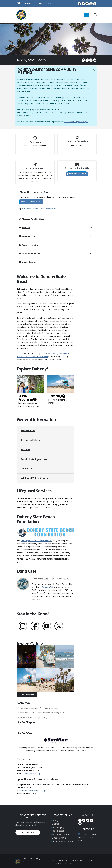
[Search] (94, 15)
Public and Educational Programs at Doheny (39, 708)
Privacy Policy (80, 859)
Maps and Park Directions (31, 219)
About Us (27, 3)
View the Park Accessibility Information (39, 209)
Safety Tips (59, 820)
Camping (57, 396)
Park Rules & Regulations (34, 459)
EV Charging (59, 827)
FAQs (48, 3)
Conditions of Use (65, 859)
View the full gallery (27, 694)
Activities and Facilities (30, 253)
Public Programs (27, 398)
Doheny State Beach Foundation (36, 541)
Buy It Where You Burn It (62, 842)
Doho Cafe (47, 587)
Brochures (25, 228)
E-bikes (56, 823)
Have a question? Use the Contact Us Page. (87, 837)
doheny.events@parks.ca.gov (35, 790)
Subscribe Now (28, 832)
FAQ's (53, 859)
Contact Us (38, 3)
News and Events (28, 236)
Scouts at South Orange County (33, 717)
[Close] (94, 70)
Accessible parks (70, 862)
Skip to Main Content (56, 0)
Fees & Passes (28, 430)
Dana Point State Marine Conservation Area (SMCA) (42, 713)
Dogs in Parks (60, 837)
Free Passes (59, 830)
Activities (26, 449)
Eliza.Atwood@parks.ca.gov (76, 122)
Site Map (83, 862)
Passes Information (29, 245)
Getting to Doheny (31, 440)
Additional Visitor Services (34, 478)
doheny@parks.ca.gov (32, 774)
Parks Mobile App (62, 834)
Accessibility (57, 862)
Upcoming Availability (77, 174)
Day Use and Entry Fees (31, 202)
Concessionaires (28, 262)
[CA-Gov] (19, 4)
